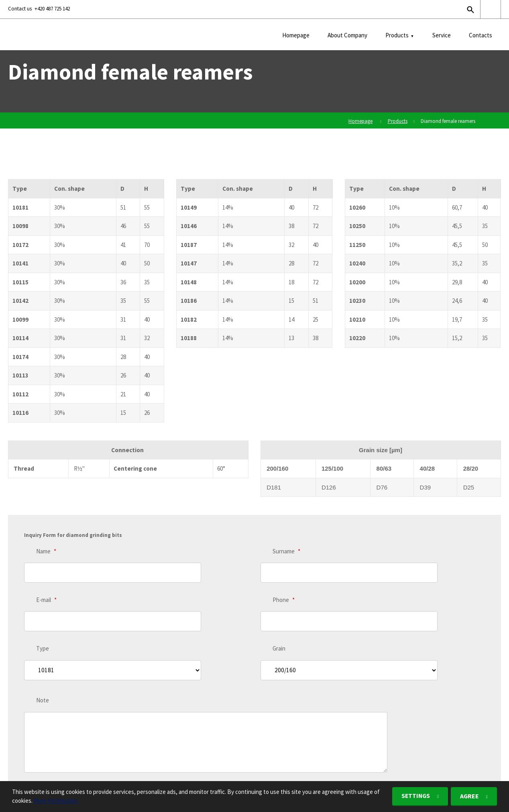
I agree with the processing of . (91, 720)
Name (46, 551)
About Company (347, 35)
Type (43, 615)
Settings (413, 796)
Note (43, 650)
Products (397, 35)
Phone (284, 583)
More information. (56, 801)
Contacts (480, 35)
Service (442, 35)
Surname (286, 551)
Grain (279, 615)
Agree (469, 796)
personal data (129, 720)
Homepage (296, 35)
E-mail (46, 583)
